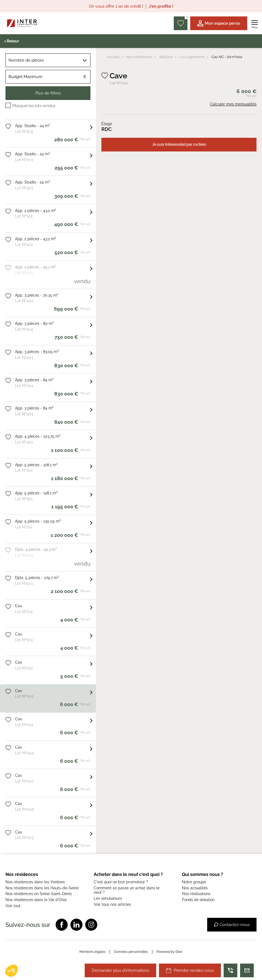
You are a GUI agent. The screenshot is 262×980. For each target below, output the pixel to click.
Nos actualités (195, 888)
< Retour (12, 41)
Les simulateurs (108, 898)
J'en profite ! (161, 6)
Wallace (166, 57)
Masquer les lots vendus (34, 106)
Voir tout (13, 906)
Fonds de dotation (198, 900)
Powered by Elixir (170, 952)
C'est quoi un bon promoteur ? (121, 882)
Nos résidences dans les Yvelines (35, 882)
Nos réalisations (196, 894)
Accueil (113, 57)
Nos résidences (139, 57)
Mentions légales (92, 952)
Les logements (192, 57)
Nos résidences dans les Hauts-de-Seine (42, 888)
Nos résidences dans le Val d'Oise (36, 900)
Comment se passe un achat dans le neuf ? (127, 890)
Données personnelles (131, 952)
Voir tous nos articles (112, 904)
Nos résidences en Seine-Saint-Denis (39, 894)
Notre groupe (194, 882)
